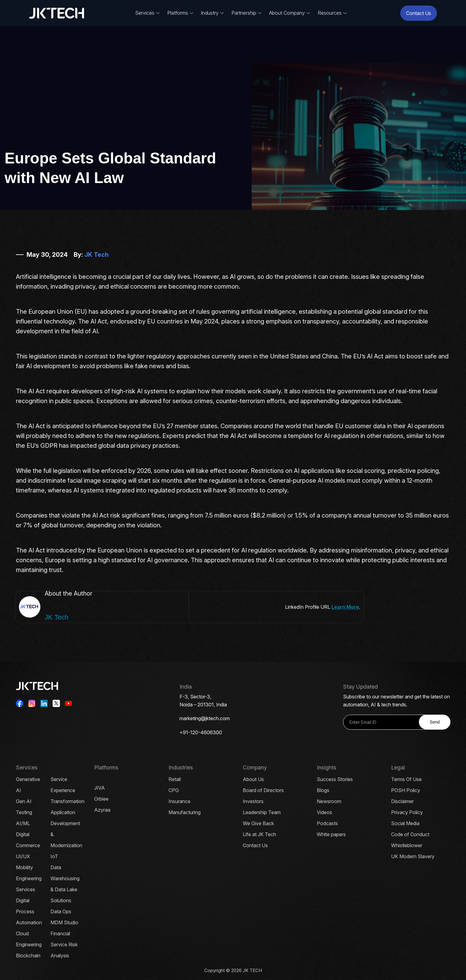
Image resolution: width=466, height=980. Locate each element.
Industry (210, 13)
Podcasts (327, 823)
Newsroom (329, 801)
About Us (253, 779)
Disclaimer (402, 801)
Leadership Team (262, 812)
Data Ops (61, 911)
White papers (331, 834)
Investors (253, 801)
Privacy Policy (407, 812)
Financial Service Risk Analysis (64, 944)
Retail (175, 779)
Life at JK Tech (259, 834)
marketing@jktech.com (205, 718)
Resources (330, 13)
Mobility (24, 867)
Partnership (244, 13)
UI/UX (23, 856)
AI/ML (23, 823)
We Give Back (258, 823)
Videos (324, 812)
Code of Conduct (410, 834)
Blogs (323, 790)
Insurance (179, 801)
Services (145, 13)
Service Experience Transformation (67, 790)
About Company (287, 13)
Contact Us (419, 13)
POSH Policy (406, 790)
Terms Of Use (406, 779)
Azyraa (102, 810)
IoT (54, 856)
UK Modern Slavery (413, 856)
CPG (174, 790)
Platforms (178, 13)
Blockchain (28, 956)
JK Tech (96, 255)
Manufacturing (185, 812)
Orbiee (101, 799)
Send (435, 722)
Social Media (405, 823)
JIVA (100, 788)
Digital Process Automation (29, 911)
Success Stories (335, 779)
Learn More (345, 607)
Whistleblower (407, 845)
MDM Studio (64, 922)
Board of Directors (263, 790)
